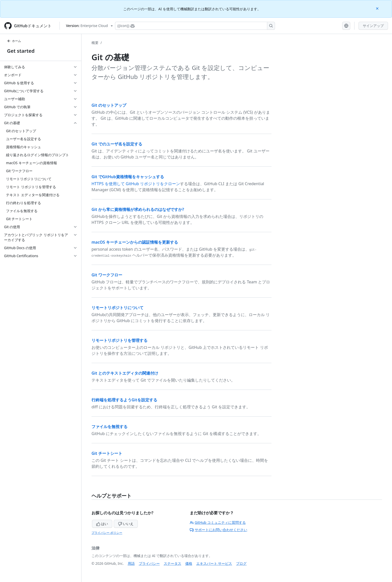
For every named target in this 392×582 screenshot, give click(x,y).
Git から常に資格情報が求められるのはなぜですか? (138, 209)
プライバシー (149, 563)
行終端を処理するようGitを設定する (124, 400)
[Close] (378, 8)
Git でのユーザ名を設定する (117, 144)
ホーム (14, 41)
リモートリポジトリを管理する (119, 340)
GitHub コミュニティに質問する (218, 522)
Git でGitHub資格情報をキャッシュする (128, 177)
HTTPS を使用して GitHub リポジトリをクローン (136, 184)
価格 (189, 563)
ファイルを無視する (109, 427)
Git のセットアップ (109, 105)
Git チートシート (107, 453)
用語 (131, 563)
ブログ (241, 563)
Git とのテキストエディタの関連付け (125, 373)
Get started (21, 51)
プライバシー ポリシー (107, 533)
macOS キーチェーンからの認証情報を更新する (135, 242)
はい (102, 524)
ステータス (172, 563)
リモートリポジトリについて (117, 308)
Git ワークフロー (107, 275)
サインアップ (373, 26)
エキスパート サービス (214, 563)
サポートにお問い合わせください (218, 530)
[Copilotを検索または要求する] (195, 26)
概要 (95, 43)
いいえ (126, 524)
